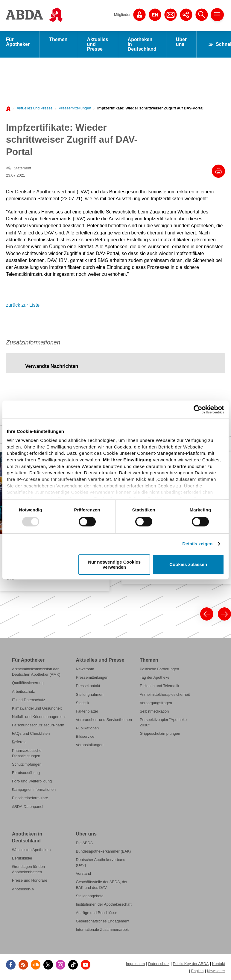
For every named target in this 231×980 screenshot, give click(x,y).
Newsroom (85, 669)
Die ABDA (85, 843)
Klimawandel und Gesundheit (37, 708)
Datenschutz (159, 964)
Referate (19, 742)
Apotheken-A (23, 889)
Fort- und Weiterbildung (32, 781)
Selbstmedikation (154, 711)
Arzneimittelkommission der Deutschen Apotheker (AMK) (36, 672)
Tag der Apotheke (155, 677)
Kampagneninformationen (34, 789)
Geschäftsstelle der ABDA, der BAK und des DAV (102, 885)
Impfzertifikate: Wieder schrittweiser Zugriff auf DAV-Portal (150, 108)
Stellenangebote (90, 896)
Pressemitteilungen (75, 108)
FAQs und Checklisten (31, 733)
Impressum (135, 964)
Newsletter (216, 971)
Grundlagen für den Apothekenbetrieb (28, 869)
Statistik (83, 703)
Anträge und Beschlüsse (97, 913)
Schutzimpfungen (27, 764)
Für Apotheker (18, 42)
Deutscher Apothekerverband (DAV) (101, 862)
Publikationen (88, 728)
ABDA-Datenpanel (28, 806)
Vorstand (83, 873)
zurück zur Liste (23, 305)
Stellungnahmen (90, 694)
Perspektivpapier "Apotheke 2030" (163, 722)
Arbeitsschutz (23, 691)
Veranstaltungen (90, 745)
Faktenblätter (87, 711)
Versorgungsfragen (156, 703)
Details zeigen (197, 544)
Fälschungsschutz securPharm (38, 725)
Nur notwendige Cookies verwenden (114, 564)
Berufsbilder (22, 858)
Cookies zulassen (188, 565)
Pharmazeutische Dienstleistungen (27, 753)
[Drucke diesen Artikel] (218, 171)
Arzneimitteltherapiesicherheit (165, 694)
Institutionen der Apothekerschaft (104, 904)
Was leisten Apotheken (31, 850)
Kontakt (219, 964)
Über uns (181, 42)
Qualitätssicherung (28, 683)
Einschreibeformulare (30, 798)
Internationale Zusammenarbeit (102, 929)
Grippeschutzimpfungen (160, 733)
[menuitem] (33, 108)
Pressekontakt (88, 686)
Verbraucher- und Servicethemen (104, 720)
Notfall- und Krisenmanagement (39, 717)
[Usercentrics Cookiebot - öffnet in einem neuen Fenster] (198, 410)
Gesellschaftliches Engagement (103, 921)
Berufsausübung (26, 773)
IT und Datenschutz (28, 700)
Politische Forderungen (159, 669)
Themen (58, 39)
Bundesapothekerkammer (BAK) (104, 851)
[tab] (52, 366)
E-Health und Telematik (159, 686)
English (197, 971)
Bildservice (85, 736)
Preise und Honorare (30, 880)
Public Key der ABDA (191, 964)
